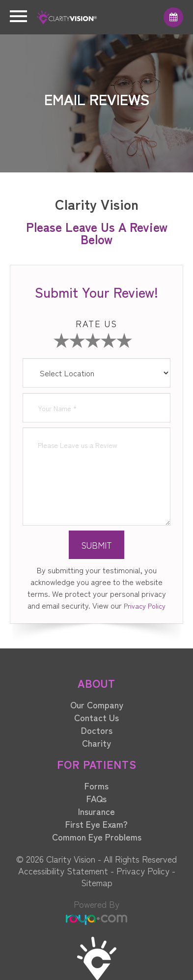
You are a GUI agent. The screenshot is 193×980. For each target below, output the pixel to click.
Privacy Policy (145, 606)
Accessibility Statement (63, 870)
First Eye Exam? (96, 824)
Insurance (96, 811)
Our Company (97, 704)
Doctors (97, 730)
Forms (96, 785)
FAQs (96, 798)
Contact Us (96, 717)
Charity (96, 743)
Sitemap (97, 882)
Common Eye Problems (97, 837)
